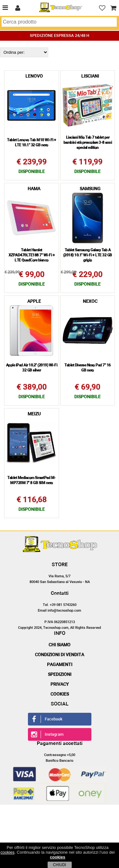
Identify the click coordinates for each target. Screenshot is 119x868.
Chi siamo (60, 645)
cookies (8, 852)
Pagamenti (60, 665)
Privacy (60, 684)
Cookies (60, 694)
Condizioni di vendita (60, 655)
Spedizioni (60, 675)
